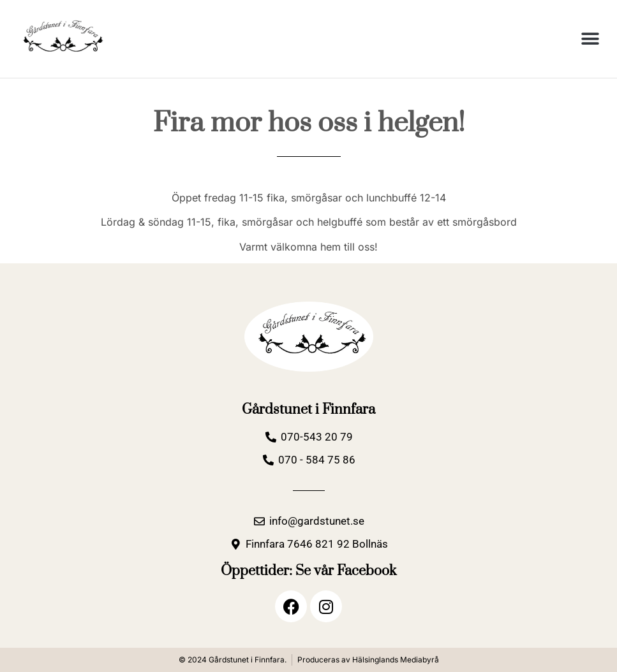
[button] (590, 39)
